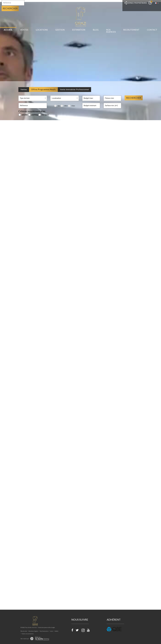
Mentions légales (33, 631)
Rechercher (10, 8)
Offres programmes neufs (43, 89)
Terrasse (44, 115)
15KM (72, 106)
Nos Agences (111, 31)
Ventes (24, 30)
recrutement (131, 30)
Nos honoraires (44, 631)
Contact (152, 30)
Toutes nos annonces (28, 634)
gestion (60, 30)
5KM (57, 106)
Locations (42, 30)
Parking (33, 115)
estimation (79, 30)
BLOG (96, 30)
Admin (57, 631)
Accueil (8, 30)
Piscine (23, 115)
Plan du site (24, 631)
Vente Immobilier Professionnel (74, 90)
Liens (52, 631)
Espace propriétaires (135, 3)
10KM (64, 106)
